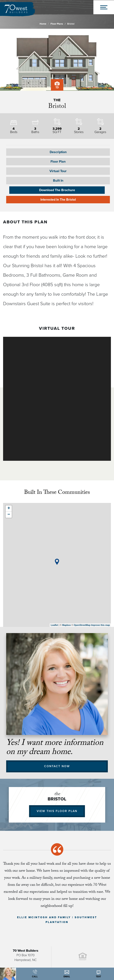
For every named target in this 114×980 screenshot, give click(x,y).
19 (57, 86)
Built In (58, 181)
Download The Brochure (57, 190)
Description (58, 152)
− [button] (9, 515)
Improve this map (100, 625)
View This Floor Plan (57, 811)
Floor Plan (58, 162)
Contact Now (57, 766)
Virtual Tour (58, 171)
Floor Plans (57, 24)
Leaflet (54, 625)
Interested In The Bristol (58, 200)
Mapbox (67, 625)
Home (43, 24)
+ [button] (9, 508)
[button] (58, 162)
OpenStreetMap (82, 625)
